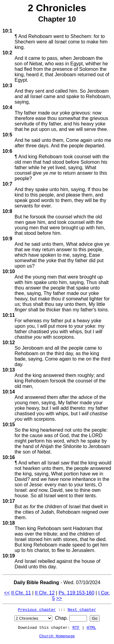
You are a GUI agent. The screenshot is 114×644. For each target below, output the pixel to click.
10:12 (9, 343)
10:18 (9, 523)
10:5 (7, 135)
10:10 (9, 271)
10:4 (7, 107)
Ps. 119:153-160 (76, 593)
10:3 (7, 86)
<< (7, 593)
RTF (76, 627)
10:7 (7, 184)
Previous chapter (37, 609)
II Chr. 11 (21, 593)
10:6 (7, 151)
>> (59, 598)
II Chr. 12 (45, 593)
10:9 (7, 239)
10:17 (9, 501)
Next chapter (82, 609)
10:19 (9, 556)
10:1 (7, 31)
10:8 (7, 211)
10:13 (9, 370)
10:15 (9, 425)
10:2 (7, 53)
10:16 (9, 457)
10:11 (9, 315)
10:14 (9, 392)
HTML (91, 627)
